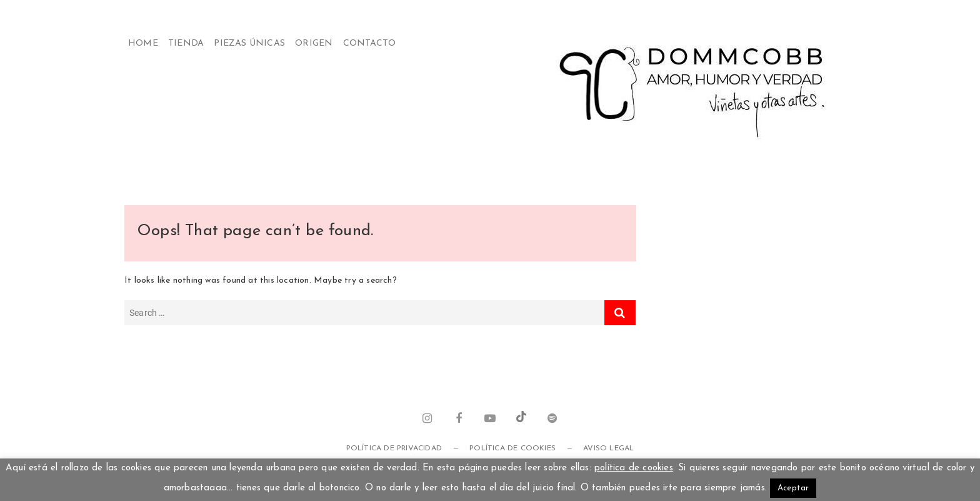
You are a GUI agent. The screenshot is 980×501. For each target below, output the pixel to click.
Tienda (186, 43)
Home (143, 43)
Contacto (370, 43)
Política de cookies (512, 448)
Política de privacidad (394, 448)
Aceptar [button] (793, 488)
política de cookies (634, 468)
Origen (314, 43)
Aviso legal (608, 448)
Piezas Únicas (249, 43)
